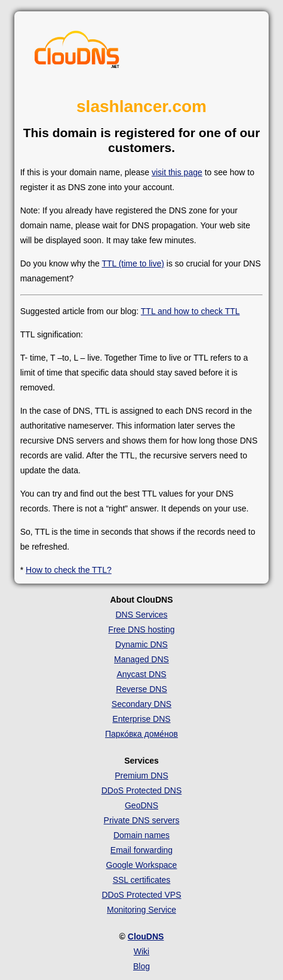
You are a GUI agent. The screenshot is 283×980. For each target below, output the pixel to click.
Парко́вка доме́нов (141, 734)
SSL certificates (142, 880)
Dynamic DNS (141, 644)
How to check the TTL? (69, 570)
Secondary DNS (141, 704)
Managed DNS (141, 659)
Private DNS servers (142, 820)
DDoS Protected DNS (142, 790)
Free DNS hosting (141, 629)
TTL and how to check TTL (190, 311)
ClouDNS (146, 936)
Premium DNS (141, 776)
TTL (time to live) (133, 263)
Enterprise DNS (141, 719)
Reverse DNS (141, 689)
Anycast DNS (141, 674)
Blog (141, 966)
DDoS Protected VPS (141, 895)
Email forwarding (141, 850)
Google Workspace (142, 865)
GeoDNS (141, 805)
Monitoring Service (141, 910)
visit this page (177, 172)
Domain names (141, 835)
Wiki (141, 951)
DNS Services (141, 615)
